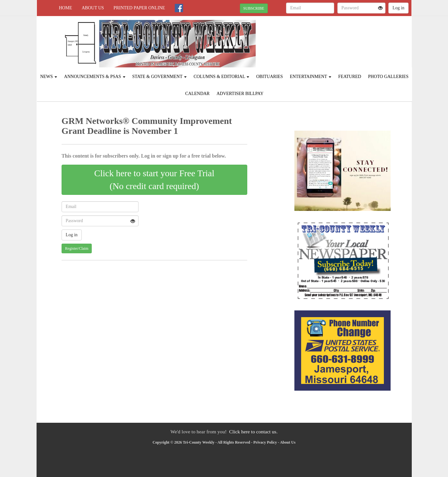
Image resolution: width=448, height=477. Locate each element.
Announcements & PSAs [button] (95, 77)
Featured (350, 77)
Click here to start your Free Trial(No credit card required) (154, 180)
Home (66, 8)
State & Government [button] (159, 77)
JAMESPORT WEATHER (353, 39)
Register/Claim (77, 248)
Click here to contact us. (253, 432)
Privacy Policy (265, 442)
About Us (93, 8)
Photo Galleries (388, 77)
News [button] (49, 77)
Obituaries (270, 77)
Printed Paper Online (139, 8)
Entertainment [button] (311, 77)
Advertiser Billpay (240, 94)
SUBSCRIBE (254, 8)
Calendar (197, 94)
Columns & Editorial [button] (222, 77)
